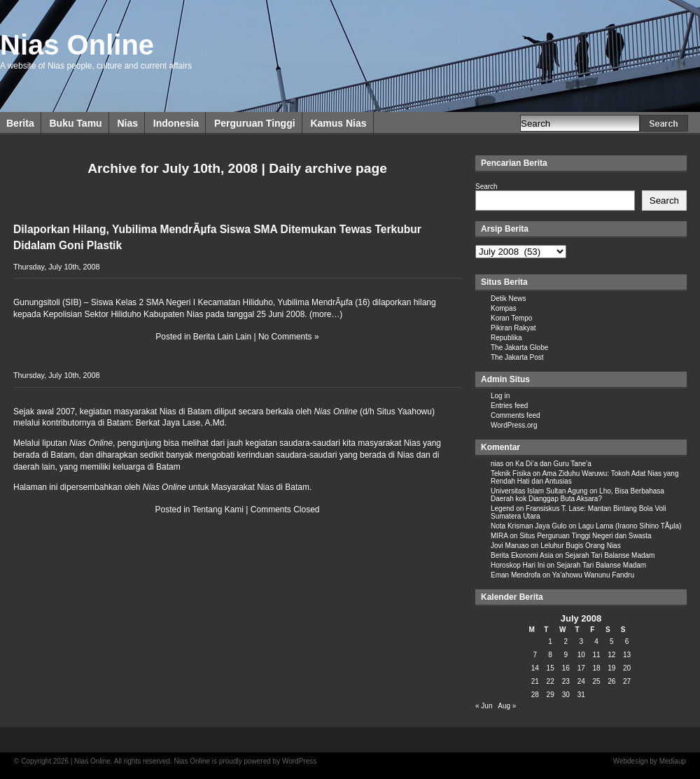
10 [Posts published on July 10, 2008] (581, 655)
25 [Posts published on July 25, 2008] (596, 681)
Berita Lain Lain (222, 337)
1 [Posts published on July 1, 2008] (550, 641)
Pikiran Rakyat (513, 328)
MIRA (499, 536)
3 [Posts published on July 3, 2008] (581, 641)
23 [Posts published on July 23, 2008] (566, 681)
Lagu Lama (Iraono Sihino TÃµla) (630, 526)
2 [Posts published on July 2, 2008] (566, 641)
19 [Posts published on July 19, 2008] (611, 668)
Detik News (509, 299)
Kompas (504, 308)
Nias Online (77, 45)
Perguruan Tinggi (255, 123)
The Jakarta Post (517, 357)
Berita (20, 123)
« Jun (484, 706)
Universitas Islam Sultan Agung (539, 491)
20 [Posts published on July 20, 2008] (627, 668)
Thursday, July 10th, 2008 (56, 267)
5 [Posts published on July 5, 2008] (612, 641)
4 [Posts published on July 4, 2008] (596, 641)
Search (486, 187)
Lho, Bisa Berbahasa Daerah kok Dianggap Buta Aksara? (577, 495)
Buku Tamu (75, 123)
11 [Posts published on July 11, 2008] (596, 655)
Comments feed (516, 415)
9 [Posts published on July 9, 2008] (566, 655)
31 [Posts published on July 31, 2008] (581, 695)
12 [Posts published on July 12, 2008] (611, 655)
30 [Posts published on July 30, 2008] (566, 695)
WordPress (299, 761)
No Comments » (289, 337)
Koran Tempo (511, 318)
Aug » (507, 706)
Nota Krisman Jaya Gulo (528, 526)
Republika (506, 338)
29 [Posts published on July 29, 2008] (551, 695)
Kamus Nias (338, 123)
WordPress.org (514, 425)
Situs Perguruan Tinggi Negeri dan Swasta (585, 536)
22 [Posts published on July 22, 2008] (551, 681)
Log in (500, 396)
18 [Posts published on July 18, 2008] (596, 668)
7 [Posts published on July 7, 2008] (535, 655)
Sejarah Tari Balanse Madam (610, 555)
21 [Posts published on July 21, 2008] (535, 681)
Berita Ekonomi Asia (522, 555)
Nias (127, 123)
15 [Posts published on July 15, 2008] (551, 668)
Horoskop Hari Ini (518, 565)
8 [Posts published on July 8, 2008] (550, 655)
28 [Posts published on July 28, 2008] (535, 695)
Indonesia (176, 123)
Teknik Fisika (511, 473)
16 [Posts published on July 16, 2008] (566, 668)
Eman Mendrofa (516, 575)
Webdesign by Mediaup (650, 761)
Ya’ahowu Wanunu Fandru (593, 575)
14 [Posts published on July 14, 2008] (535, 668)
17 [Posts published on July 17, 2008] (581, 668)
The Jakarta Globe (519, 348)
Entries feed (509, 406)
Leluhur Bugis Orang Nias (581, 546)
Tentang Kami (218, 510)
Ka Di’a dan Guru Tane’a (553, 464)
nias (497, 464)
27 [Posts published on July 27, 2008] (627, 681)
